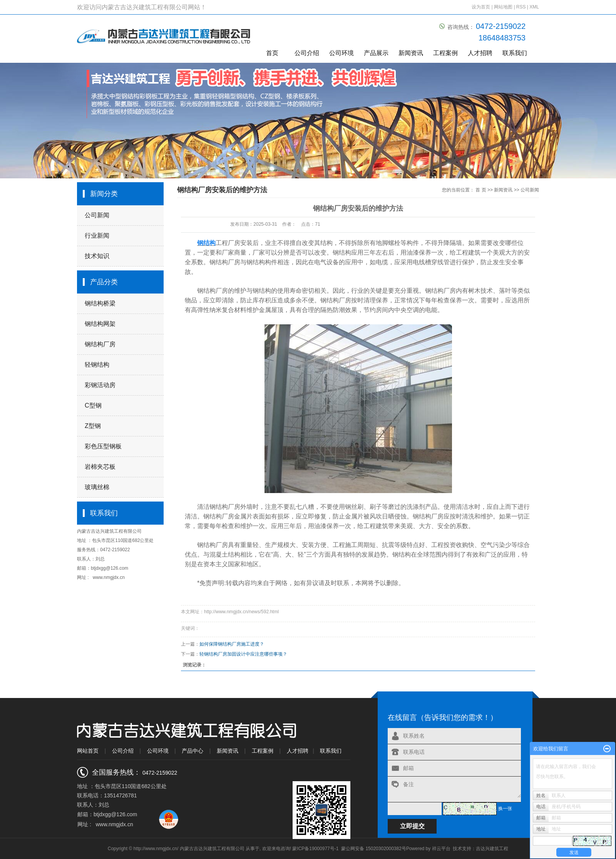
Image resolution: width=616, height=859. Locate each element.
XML (534, 7)
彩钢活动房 (100, 385)
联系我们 (515, 53)
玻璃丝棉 (97, 487)
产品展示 (376, 53)
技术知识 (97, 256)
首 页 (481, 190)
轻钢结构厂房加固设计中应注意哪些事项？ (243, 654)
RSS (521, 7)
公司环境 (341, 53)
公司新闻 (97, 215)
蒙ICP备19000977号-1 (315, 849)
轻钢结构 (97, 365)
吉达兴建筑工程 (492, 849)
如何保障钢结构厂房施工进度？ (232, 644)
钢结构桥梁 (100, 303)
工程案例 (445, 53)
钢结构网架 (100, 324)
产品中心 (192, 751)
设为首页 (481, 7)
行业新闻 (97, 236)
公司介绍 (307, 53)
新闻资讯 (411, 53)
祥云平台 (441, 849)
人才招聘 (480, 53)
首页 (272, 53)
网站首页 (88, 751)
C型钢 (93, 405)
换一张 (505, 809)
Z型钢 (93, 426)
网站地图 (504, 7)
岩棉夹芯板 (100, 467)
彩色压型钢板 (103, 446)
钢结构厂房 (100, 344)
